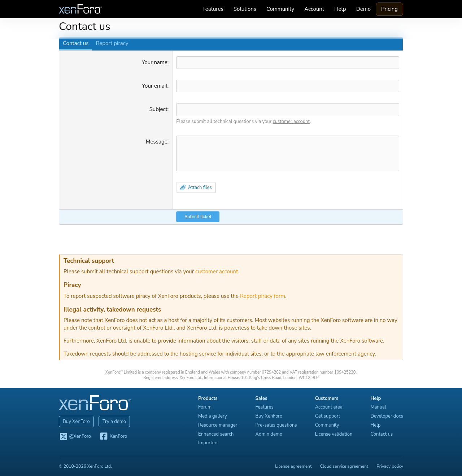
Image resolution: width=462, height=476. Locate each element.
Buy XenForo (75, 421)
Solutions (246, 9)
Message (156, 141)
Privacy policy (391, 466)
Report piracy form (261, 295)
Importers (210, 442)
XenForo (112, 436)
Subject (158, 109)
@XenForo (74, 436)
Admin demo (270, 433)
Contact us (75, 43)
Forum (206, 407)
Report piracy (111, 43)
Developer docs (388, 416)
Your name (154, 62)
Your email (154, 86)
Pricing (391, 9)
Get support (329, 416)
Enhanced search (217, 433)
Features (214, 9)
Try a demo (113, 421)
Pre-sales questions (277, 424)
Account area (330, 407)
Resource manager (219, 424)
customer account (291, 121)
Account (315, 9)
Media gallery (214, 416)
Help (341, 9)
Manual (379, 407)
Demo (365, 9)
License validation (335, 433)
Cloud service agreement (345, 466)
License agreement (294, 466)
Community (281, 9)
